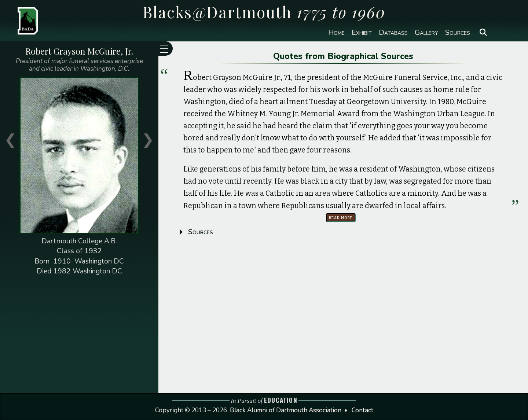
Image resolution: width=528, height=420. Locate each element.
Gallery (426, 32)
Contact (362, 410)
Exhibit (362, 32)
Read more (341, 218)
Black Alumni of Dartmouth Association (286, 410)
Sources (458, 32)
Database (393, 32)
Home (336, 32)
